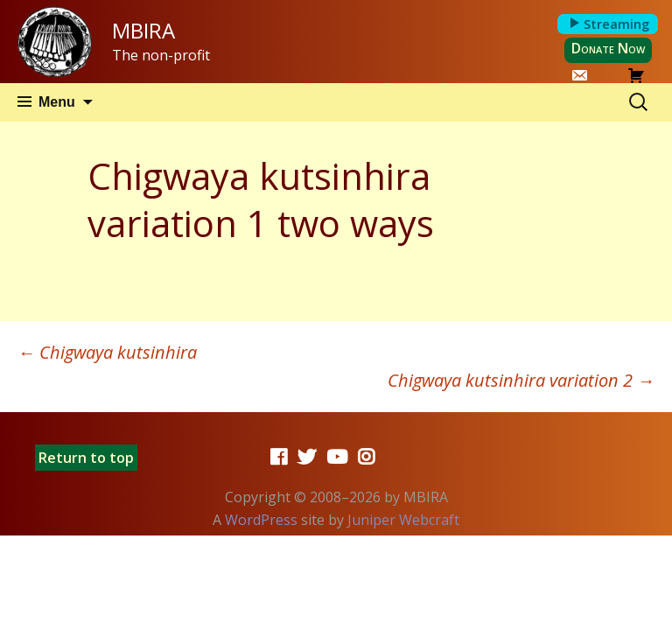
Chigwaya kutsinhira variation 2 (521, 380)
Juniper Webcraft (403, 520)
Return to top (86, 458)
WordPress (261, 520)
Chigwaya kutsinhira (107, 352)
